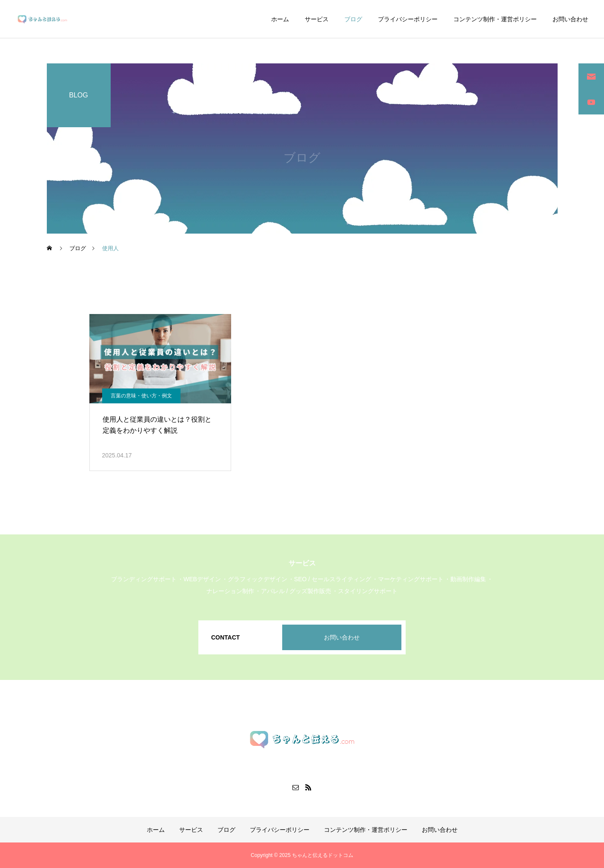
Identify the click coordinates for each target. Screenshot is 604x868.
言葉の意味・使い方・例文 (141, 396)
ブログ (353, 19)
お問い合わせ (570, 19)
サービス (317, 19)
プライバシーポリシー (408, 19)
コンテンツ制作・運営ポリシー (495, 19)
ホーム (280, 19)
